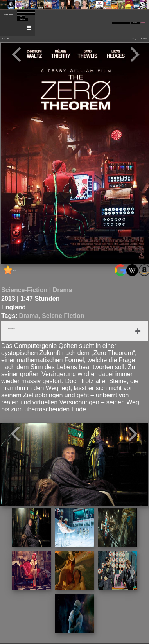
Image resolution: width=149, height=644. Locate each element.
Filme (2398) (8, 15)
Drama (63, 290)
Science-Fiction (24, 290)
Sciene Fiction (63, 316)
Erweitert (143, 23)
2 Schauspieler (12, 329)
